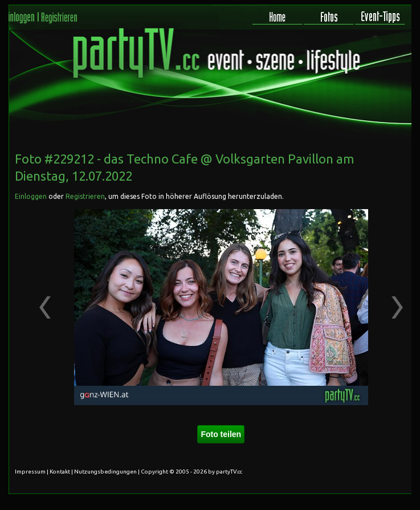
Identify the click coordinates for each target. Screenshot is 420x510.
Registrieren (85, 196)
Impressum (30, 472)
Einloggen (31, 196)
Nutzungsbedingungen (105, 472)
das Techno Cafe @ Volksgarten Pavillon (219, 159)
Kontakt (60, 472)
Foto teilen (221, 434)
